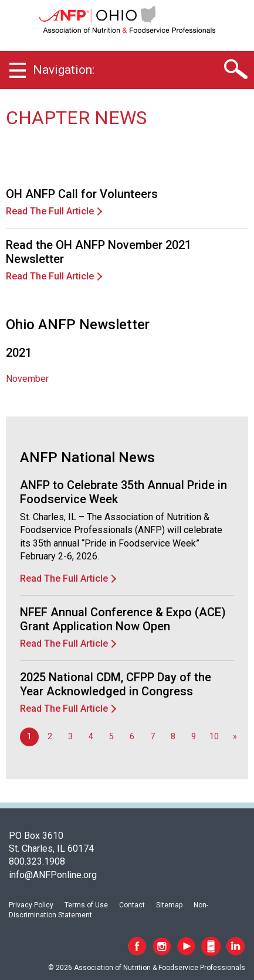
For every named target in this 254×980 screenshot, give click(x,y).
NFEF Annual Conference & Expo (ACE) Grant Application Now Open (123, 619)
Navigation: (64, 70)
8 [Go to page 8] (173, 737)
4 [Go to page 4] (91, 737)
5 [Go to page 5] (111, 737)
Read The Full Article (50, 211)
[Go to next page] (235, 737)
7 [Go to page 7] (153, 737)
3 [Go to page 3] (70, 737)
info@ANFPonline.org (53, 875)
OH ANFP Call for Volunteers (82, 194)
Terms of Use (86, 905)
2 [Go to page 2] (50, 737)
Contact (132, 905)
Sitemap (169, 905)
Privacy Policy (31, 905)
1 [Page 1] (29, 737)
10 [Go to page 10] (214, 737)
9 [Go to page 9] (194, 737)
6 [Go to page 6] (132, 737)
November (27, 379)
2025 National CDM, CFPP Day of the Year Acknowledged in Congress (116, 684)
